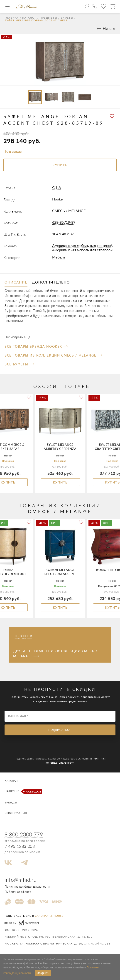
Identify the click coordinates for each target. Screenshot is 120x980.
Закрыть (43, 973)
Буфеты (67, 18)
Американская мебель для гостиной (82, 245)
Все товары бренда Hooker (36, 346)
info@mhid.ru (21, 880)
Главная (12, 18)
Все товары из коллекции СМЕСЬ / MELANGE (53, 355)
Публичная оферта (18, 892)
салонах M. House (49, 916)
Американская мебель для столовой (82, 250)
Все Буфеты (19, 364)
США (57, 187)
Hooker (58, 199)
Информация (16, 813)
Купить (60, 482)
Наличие (23, 791)
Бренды (11, 802)
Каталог (29, 18)
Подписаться (60, 730)
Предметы (49, 18)
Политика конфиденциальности (27, 886)
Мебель (59, 257)
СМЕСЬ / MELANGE (69, 211)
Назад (109, 28)
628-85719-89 (64, 222)
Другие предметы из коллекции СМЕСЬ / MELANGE (55, 653)
